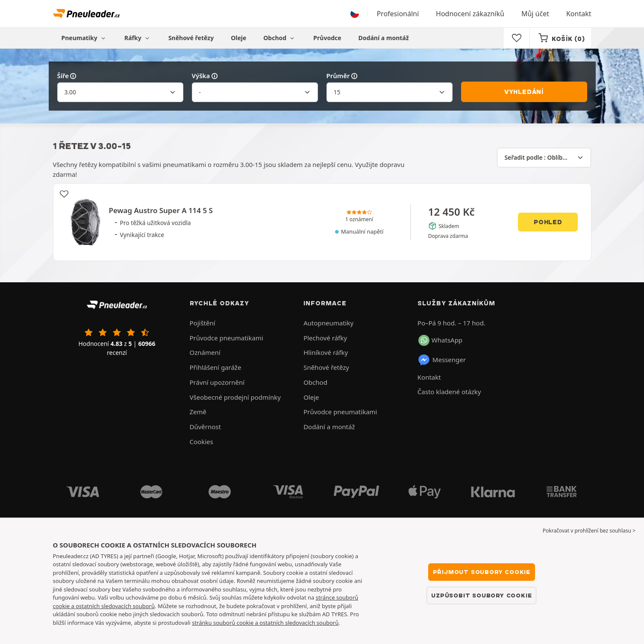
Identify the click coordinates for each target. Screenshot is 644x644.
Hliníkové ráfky (326, 352)
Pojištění (203, 323)
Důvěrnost (205, 427)
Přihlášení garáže (216, 367)
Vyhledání (524, 92)
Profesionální (398, 14)
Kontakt (579, 14)
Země (198, 412)
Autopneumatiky (328, 323)
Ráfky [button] (138, 38)
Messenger (442, 360)
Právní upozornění (217, 382)
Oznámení (205, 352)
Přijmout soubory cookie (482, 572)
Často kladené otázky (449, 392)
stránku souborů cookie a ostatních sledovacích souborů (265, 623)
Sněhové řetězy (191, 38)
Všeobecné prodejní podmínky (235, 397)
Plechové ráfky (325, 338)
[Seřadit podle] (544, 158)
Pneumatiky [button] (84, 38)
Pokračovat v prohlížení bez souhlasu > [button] (589, 531)
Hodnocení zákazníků (470, 14)
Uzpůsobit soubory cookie (481, 595)
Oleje (238, 38)
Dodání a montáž (384, 38)
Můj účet (535, 14)
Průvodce (327, 38)
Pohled (548, 222)
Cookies (201, 442)
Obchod (280, 38)
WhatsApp (440, 340)
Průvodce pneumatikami (226, 338)
